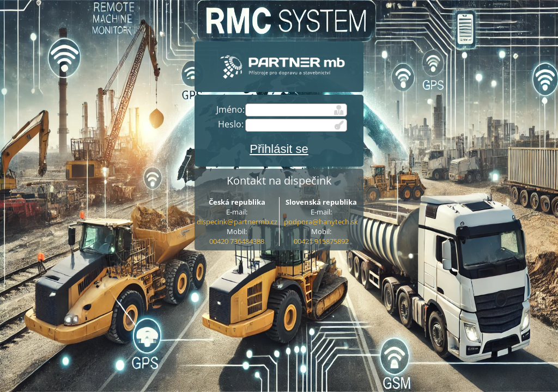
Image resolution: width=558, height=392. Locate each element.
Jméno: (231, 109)
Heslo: (231, 124)
